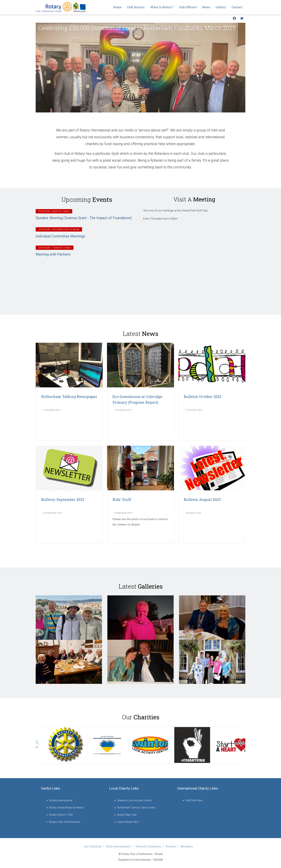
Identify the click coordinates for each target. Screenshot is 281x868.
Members (187, 846)
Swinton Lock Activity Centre (134, 800)
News (206, 7)
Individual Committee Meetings (60, 236)
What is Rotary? (162, 7)
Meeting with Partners (53, 254)
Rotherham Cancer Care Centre (136, 808)
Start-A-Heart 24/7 (128, 822)
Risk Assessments (118, 846)
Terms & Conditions (148, 846)
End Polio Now (194, 800)
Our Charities (93, 846)
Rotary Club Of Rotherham (65, 822)
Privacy (171, 846)
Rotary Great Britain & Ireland (66, 808)
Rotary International (61, 800)
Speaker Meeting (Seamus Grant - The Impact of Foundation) (84, 218)
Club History (136, 7)
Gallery (221, 7)
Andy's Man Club (127, 815)
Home (117, 7)
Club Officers (188, 7)
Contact (237, 7)
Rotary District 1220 (61, 815)
